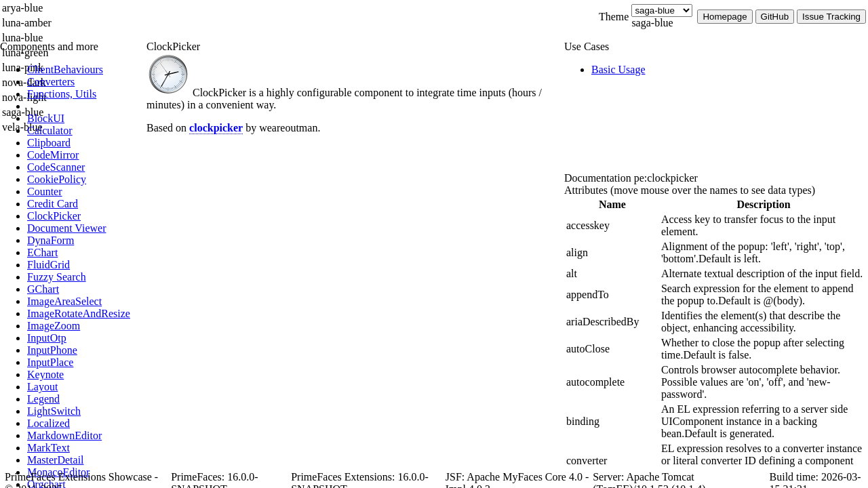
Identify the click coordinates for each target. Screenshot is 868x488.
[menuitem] (85, 70)
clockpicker (216, 128)
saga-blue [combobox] (652, 23)
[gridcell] (612, 226)
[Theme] (662, 11)
